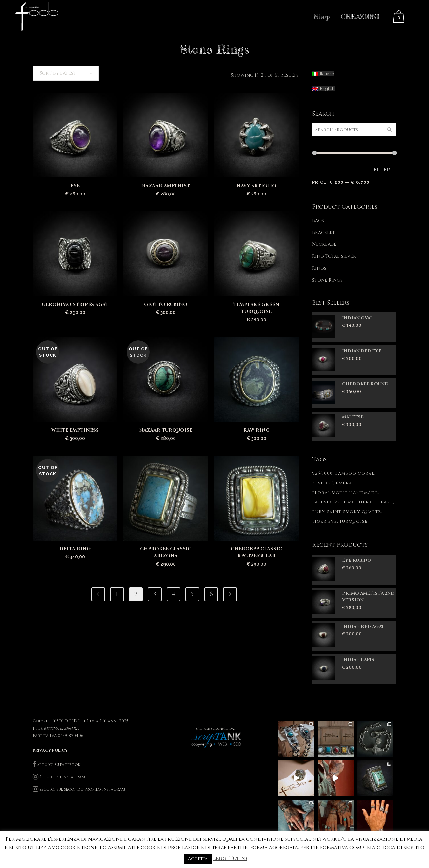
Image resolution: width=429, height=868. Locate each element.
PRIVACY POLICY (50, 750)
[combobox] (66, 73)
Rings (319, 268)
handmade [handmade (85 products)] (364, 493)
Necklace (324, 244)
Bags (318, 220)
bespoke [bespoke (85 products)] (323, 483)
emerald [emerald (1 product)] (347, 483)
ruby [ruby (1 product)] (318, 512)
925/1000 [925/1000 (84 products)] (322, 473)
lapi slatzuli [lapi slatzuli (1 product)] (329, 502)
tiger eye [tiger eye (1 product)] (325, 521)
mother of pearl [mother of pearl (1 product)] (370, 502)
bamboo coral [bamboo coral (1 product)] (355, 473)
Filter (382, 170)
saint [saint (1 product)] (334, 512)
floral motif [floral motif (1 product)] (329, 493)
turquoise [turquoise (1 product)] (353, 521)
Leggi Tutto (230, 859)
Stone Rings (327, 280)
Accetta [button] (198, 859)
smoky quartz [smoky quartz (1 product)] (362, 512)
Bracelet (324, 232)
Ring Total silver (334, 256)
